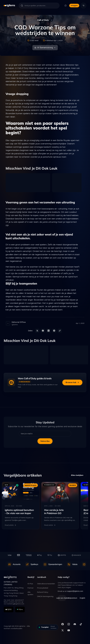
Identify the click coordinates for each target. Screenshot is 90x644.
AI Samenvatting (45, 48)
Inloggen (74, 5)
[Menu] (83, 6)
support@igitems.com (75, 591)
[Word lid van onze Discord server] (75, 624)
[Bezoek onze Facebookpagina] (63, 624)
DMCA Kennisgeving (45, 596)
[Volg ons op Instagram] (69, 624)
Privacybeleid (43, 588)
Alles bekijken (77, 475)
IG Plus (30, 584)
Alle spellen (30, 593)
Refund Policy (43, 592)
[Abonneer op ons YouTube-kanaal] (69, 630)
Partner (31, 588)
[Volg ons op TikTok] (81, 624)
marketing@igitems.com (15, 604)
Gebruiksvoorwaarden (46, 584)
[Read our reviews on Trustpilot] (47, 627)
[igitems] (9, 6)
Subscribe (45, 441)
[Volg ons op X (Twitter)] (63, 630)
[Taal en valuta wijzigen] (66, 6)
